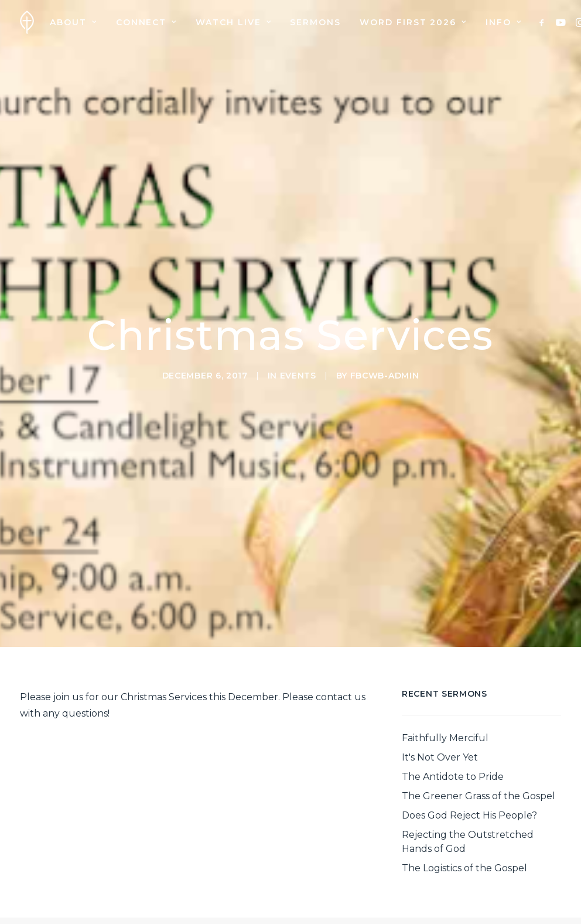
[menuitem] (73, 22)
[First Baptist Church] (27, 22)
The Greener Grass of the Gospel (479, 739)
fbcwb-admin (385, 347)
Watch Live (233, 22)
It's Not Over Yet (440, 700)
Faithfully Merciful (445, 681)
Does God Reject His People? (469, 758)
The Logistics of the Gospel (464, 811)
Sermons (315, 22)
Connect (146, 22)
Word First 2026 (413, 22)
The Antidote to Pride (453, 719)
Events (298, 347)
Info (503, 22)
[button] (544, 22)
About (73, 22)
